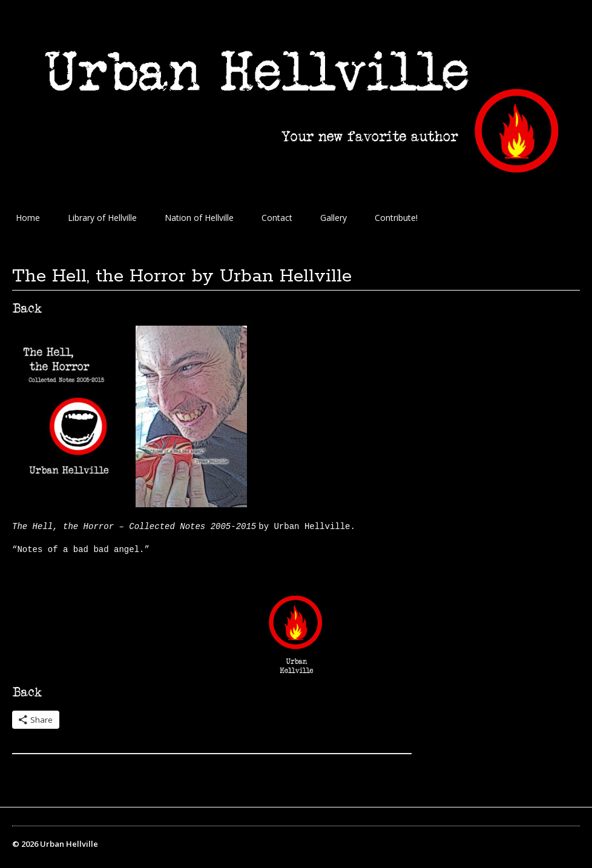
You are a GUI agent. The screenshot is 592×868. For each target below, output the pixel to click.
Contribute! (396, 218)
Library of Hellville (102, 218)
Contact (277, 218)
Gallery (334, 218)
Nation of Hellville (199, 218)
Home (28, 218)
